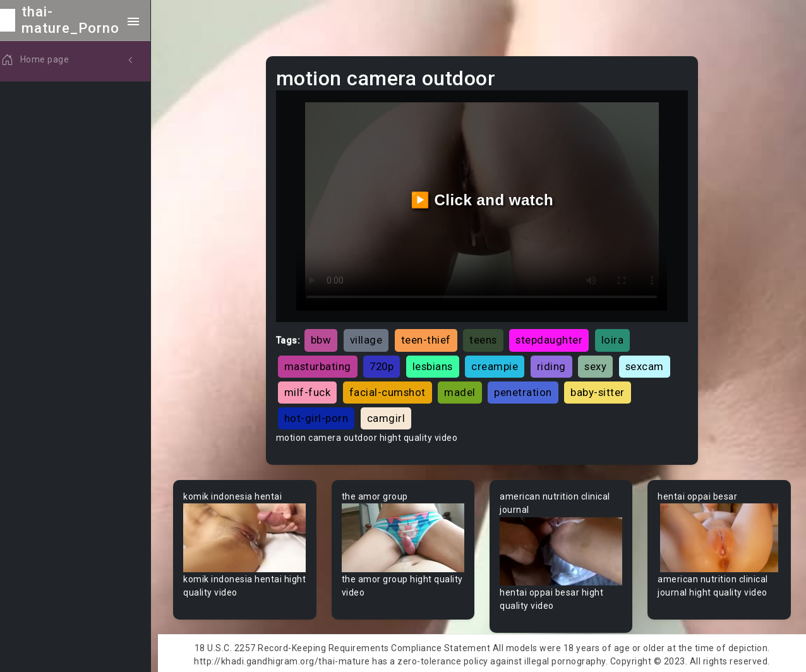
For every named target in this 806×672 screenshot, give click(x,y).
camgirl (391, 416)
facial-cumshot (393, 390)
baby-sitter (603, 390)
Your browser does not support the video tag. (250, 535)
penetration (529, 390)
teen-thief (431, 338)
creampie (500, 364)
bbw (326, 338)
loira (618, 338)
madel (466, 390)
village (371, 338)
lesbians (438, 364)
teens (489, 338)
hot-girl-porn (322, 416)
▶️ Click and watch (485, 199)
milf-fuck (313, 390)
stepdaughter (555, 338)
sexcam (650, 364)
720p (387, 364)
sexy (601, 364)
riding (556, 364)
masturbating (323, 364)
